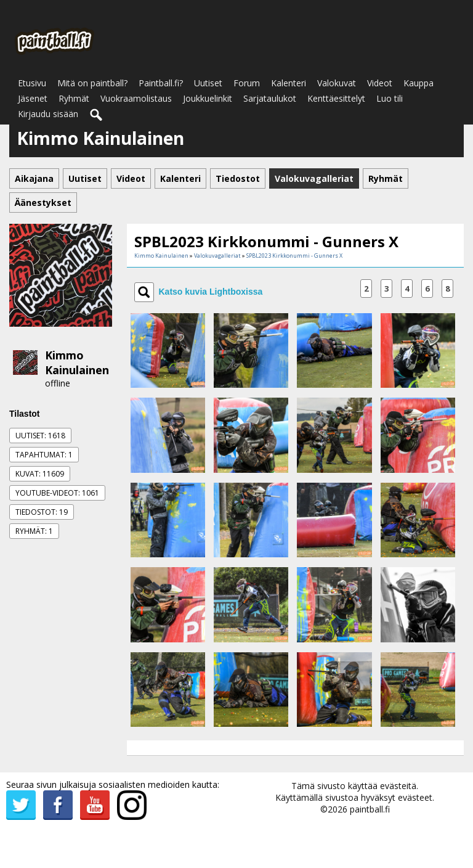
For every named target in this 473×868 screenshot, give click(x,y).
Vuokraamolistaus (136, 98)
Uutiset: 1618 (40, 436)
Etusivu (32, 83)
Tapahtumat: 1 (44, 455)
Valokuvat (337, 83)
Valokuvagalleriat (217, 256)
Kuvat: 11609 (40, 474)
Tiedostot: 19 (42, 512)
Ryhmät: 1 (34, 531)
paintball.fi (370, 809)
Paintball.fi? (161, 83)
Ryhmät (74, 98)
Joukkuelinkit (208, 98)
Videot (380, 83)
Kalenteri (289, 83)
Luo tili (390, 98)
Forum (247, 83)
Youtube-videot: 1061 (57, 493)
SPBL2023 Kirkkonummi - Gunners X (294, 256)
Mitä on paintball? (92, 83)
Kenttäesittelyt (336, 98)
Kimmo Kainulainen (77, 362)
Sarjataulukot (270, 98)
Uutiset (208, 83)
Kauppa (418, 83)
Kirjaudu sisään (48, 114)
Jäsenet (33, 98)
